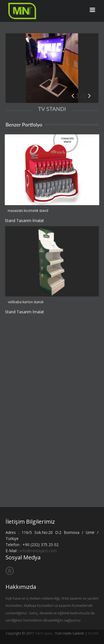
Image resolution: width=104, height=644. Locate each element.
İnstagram (10, 571)
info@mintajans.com (38, 551)
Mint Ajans (44, 633)
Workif (93, 633)
